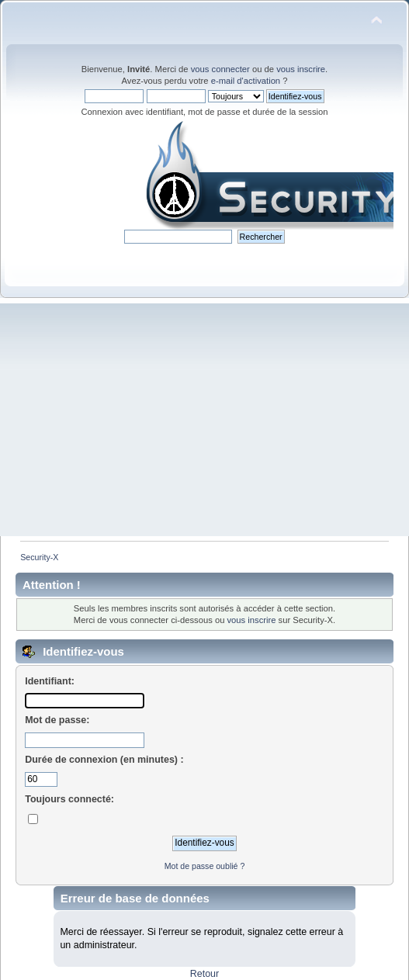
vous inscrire (301, 69)
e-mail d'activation (246, 81)
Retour (204, 974)
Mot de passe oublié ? (205, 866)
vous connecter (220, 69)
